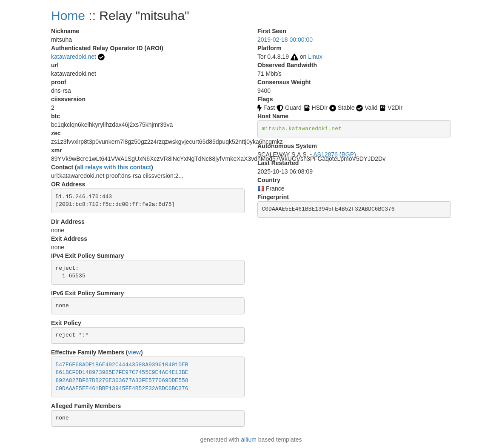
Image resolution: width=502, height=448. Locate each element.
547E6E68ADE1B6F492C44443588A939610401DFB (122, 365)
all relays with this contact (114, 167)
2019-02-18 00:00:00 (285, 40)
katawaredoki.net (74, 57)
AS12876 (325, 154)
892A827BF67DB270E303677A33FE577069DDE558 (122, 381)
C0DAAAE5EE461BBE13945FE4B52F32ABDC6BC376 (122, 389)
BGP (348, 154)
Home (68, 16)
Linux (315, 57)
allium (249, 439)
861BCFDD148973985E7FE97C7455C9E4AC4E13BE (122, 372)
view (134, 352)
